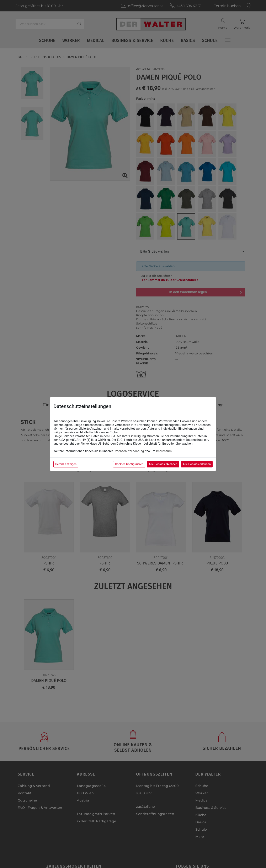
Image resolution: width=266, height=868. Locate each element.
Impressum (164, 451)
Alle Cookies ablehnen (163, 464)
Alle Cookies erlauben (197, 464)
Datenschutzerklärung (129, 451)
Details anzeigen (66, 464)
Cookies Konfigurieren (129, 464)
